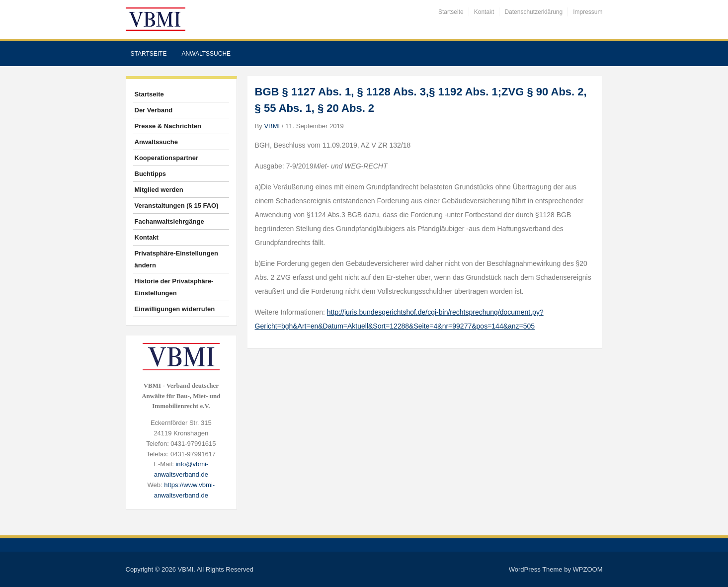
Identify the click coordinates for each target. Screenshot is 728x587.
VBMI (272, 126)
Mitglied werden (159, 190)
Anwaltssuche (206, 54)
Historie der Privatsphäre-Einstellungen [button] (174, 287)
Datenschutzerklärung (533, 12)
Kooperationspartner (167, 158)
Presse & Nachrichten (168, 126)
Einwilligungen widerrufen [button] (175, 309)
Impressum (588, 12)
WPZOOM (588, 569)
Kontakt (484, 12)
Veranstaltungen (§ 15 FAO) (177, 206)
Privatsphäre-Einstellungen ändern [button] (176, 259)
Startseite (451, 12)
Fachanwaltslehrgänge (169, 221)
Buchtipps (151, 174)
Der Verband (154, 110)
